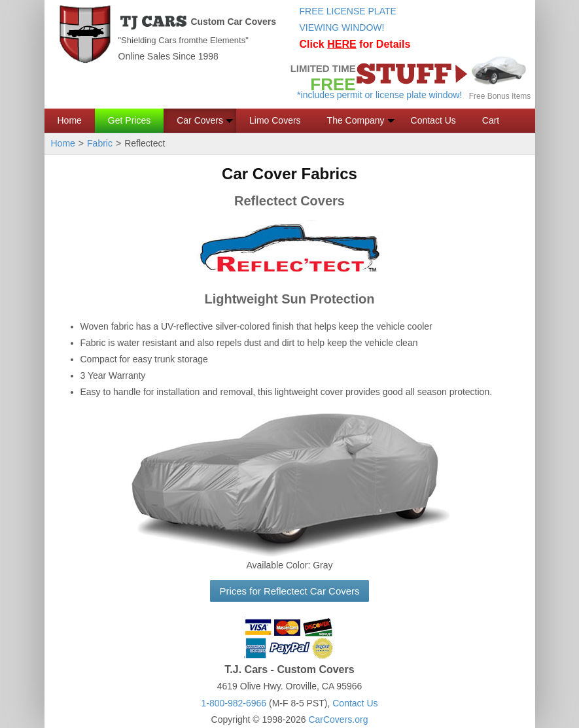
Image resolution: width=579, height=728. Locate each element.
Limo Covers (275, 120)
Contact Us (433, 120)
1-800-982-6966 (234, 703)
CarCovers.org (338, 719)
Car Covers (200, 120)
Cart (491, 120)
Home (70, 120)
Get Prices (129, 120)
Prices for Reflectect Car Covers (289, 591)
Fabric (100, 143)
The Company (356, 120)
